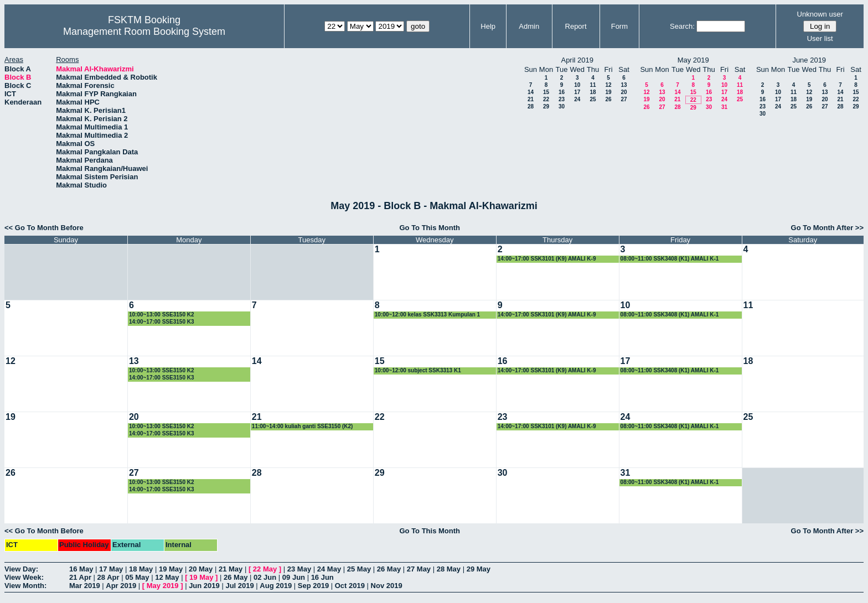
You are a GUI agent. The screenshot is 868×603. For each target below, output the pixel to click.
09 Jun (294, 577)
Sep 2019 (313, 586)
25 (593, 99)
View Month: (25, 586)
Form (619, 26)
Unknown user (820, 14)
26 (608, 99)
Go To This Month (430, 228)
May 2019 (163, 586)
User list (820, 38)
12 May (167, 577)
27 (624, 99)
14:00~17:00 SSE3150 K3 (162, 322)
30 (562, 106)
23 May (299, 569)
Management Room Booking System (144, 32)
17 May (111, 569)
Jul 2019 (239, 586)
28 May (449, 569)
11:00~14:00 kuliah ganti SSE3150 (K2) (303, 426)
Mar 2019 (85, 586)
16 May (81, 569)
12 (608, 85)
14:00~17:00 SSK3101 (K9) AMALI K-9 (547, 259)
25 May (359, 569)
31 (724, 107)
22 (546, 99)
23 (562, 99)
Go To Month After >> (827, 228)
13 (624, 85)
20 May (201, 569)
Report (576, 26)
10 (577, 85)
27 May (419, 569)
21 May (231, 569)
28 (531, 106)
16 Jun (322, 577)
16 (562, 92)
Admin (529, 26)
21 (531, 99)
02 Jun (265, 577)
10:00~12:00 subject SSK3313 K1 (418, 370)
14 (531, 92)
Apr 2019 (121, 586)
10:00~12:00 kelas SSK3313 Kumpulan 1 (427, 315)
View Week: (24, 577)
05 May (137, 577)
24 (577, 99)
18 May (141, 569)
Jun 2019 (204, 586)
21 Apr (80, 577)
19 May (171, 569)
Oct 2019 (350, 586)
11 (593, 85)
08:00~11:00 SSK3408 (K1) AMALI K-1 (670, 259)
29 (546, 106)
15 (546, 92)
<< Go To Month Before (44, 228)
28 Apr (108, 577)
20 (624, 92)
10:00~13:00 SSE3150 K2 (162, 315)
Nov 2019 (387, 586)
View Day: (21, 569)
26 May (389, 569)
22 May (265, 569)
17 (577, 92)
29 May (479, 569)
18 (593, 92)
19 (608, 92)
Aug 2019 (276, 586)
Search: (682, 26)
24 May (329, 569)
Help (488, 26)
